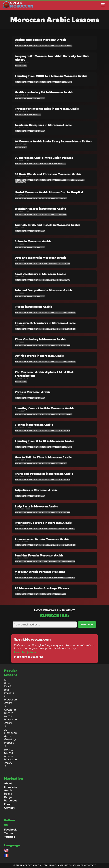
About (8, 783)
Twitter (9, 833)
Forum (8, 804)
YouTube (10, 837)
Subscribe (87, 624)
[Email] (45, 625)
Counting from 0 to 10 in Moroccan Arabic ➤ (10, 718)
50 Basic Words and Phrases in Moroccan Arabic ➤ (10, 693)
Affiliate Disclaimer (71, 865)
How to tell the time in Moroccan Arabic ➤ (10, 758)
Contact (9, 808)
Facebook (10, 830)
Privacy (53, 865)
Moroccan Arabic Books (11, 790)
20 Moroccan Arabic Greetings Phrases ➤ (10, 738)
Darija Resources (11, 799)
